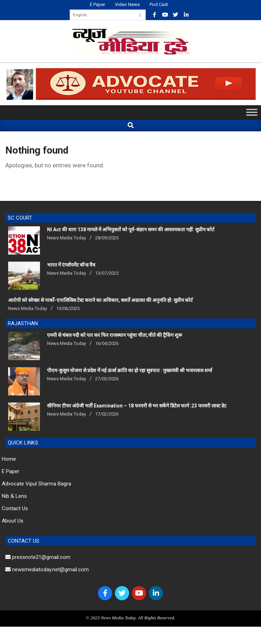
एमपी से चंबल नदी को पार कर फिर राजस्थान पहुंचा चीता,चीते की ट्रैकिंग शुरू (115, 335)
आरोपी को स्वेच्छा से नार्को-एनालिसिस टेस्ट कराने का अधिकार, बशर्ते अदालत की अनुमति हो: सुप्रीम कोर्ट (100, 300)
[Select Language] (108, 15)
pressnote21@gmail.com (38, 557)
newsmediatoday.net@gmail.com (47, 570)
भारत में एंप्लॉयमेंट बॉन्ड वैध (71, 265)
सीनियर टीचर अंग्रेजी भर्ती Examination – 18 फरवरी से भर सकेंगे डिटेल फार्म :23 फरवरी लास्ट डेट (137, 406)
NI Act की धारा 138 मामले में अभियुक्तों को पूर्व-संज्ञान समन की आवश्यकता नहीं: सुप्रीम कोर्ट (131, 229)
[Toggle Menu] (252, 112)
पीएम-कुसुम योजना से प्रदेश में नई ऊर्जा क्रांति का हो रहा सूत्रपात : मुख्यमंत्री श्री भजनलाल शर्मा (130, 370)
